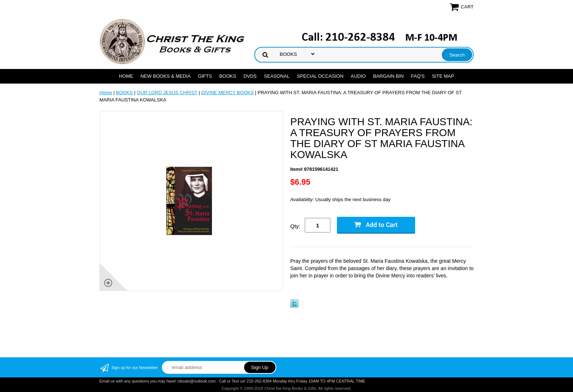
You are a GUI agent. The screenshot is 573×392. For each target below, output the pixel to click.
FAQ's (418, 76)
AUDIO (358, 76)
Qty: (295, 226)
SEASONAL (277, 76)
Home (126, 76)
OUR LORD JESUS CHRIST (167, 93)
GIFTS (205, 76)
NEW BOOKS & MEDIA (165, 76)
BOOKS (228, 76)
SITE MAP (443, 76)
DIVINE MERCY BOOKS (228, 93)
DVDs (250, 76)
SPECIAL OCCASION (320, 76)
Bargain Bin (388, 76)
